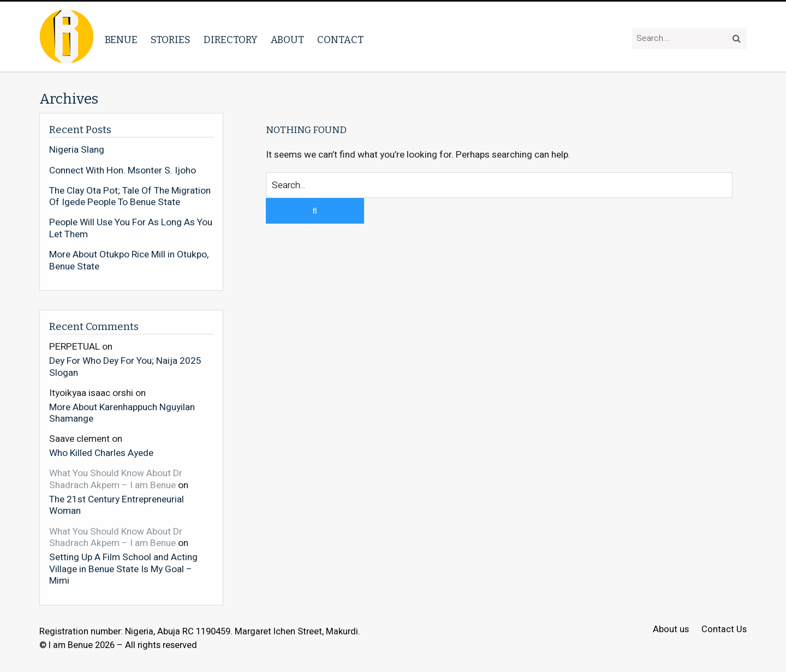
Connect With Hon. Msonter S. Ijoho (123, 171)
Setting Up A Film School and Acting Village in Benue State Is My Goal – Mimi (123, 569)
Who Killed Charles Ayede (101, 453)
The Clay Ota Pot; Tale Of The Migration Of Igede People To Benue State (130, 197)
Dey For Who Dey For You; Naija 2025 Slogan (125, 366)
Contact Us (724, 630)
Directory (231, 40)
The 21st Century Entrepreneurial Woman (117, 505)
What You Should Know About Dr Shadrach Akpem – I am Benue (116, 479)
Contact (340, 40)
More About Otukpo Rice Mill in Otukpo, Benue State (129, 260)
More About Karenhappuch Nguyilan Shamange (122, 413)
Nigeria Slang (77, 150)
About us (671, 630)
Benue (121, 40)
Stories (171, 40)
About (287, 40)
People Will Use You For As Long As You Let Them (131, 228)
